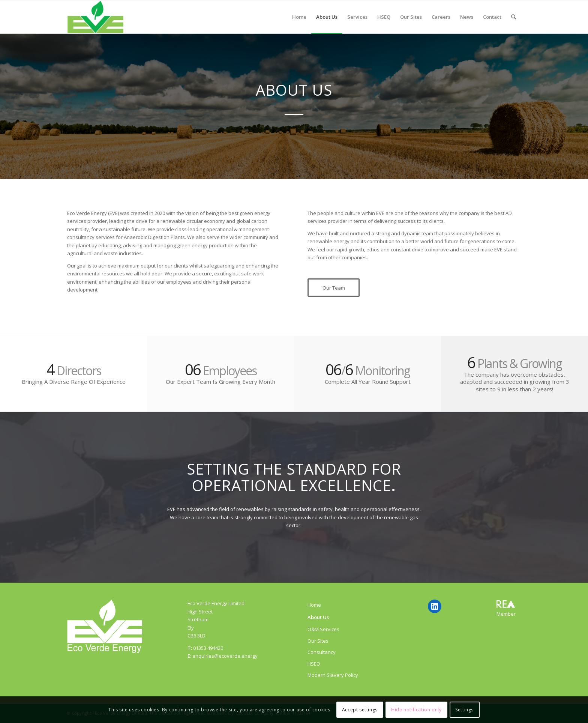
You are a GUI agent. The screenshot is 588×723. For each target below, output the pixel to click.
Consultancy (322, 652)
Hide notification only (416, 710)
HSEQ (314, 664)
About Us (318, 617)
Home (314, 605)
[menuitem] (299, 17)
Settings (464, 710)
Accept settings (360, 710)
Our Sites (318, 641)
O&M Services (323, 629)
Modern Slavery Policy (333, 675)
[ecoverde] (95, 17)
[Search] (514, 17)
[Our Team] (334, 288)
